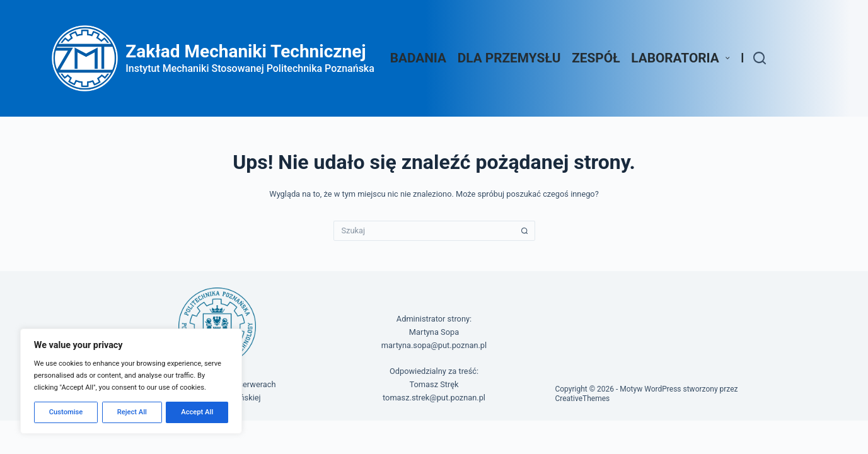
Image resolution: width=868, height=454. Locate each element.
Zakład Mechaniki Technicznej (246, 51)
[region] (131, 381)
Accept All (197, 412)
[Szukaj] (760, 58)
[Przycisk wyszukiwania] (525, 231)
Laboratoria (682, 58)
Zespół (596, 58)
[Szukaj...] (424, 231)
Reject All (132, 412)
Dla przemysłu (509, 58)
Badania (418, 58)
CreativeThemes (582, 399)
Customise (66, 412)
